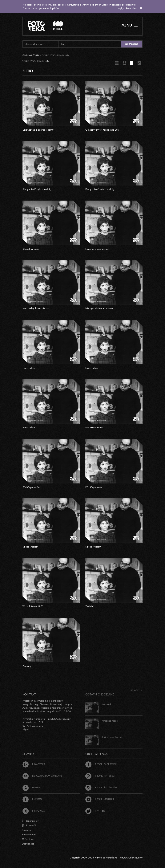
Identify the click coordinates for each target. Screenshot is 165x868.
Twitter (95, 811)
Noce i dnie (29, 368)
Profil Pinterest (100, 776)
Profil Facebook (101, 764)
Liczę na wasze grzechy (98, 249)
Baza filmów (30, 821)
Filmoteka (34, 764)
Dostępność (28, 844)
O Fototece (28, 839)
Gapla (31, 787)
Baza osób (29, 825)
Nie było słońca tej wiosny (99, 308)
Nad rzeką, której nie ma (36, 308)
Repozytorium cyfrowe (42, 776)
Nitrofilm (34, 811)
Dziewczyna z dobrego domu (38, 130)
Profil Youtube (100, 799)
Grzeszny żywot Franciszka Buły (102, 130)
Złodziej (89, 606)
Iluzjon (32, 799)
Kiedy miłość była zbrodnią (37, 189)
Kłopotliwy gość (31, 249)
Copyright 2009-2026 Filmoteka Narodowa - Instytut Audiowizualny (106, 858)
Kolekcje (26, 830)
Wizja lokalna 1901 (33, 606)
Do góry (136, 690)
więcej (26, 729)
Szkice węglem (30, 547)
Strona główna (31, 55)
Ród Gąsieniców (94, 427)
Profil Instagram (101, 787)
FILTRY (28, 71)
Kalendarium (29, 834)
